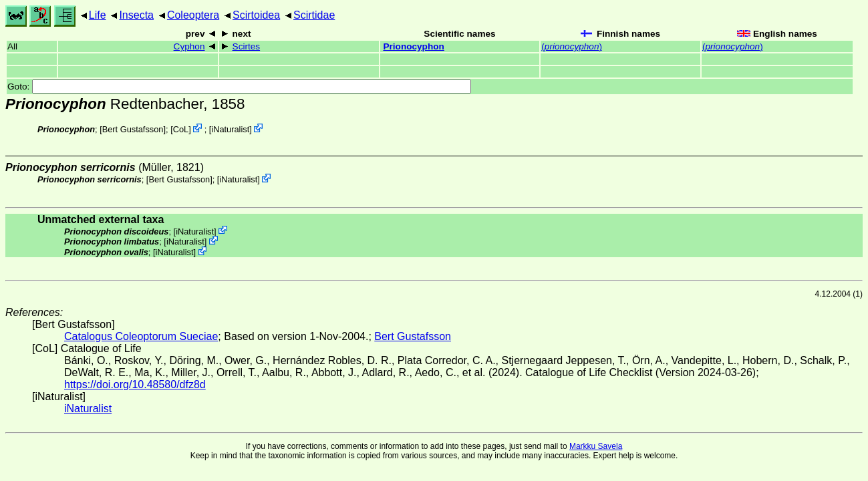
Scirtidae (314, 15)
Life (98, 15)
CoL (181, 129)
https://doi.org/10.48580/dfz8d (135, 384)
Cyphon (189, 46)
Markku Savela (596, 446)
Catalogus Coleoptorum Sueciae (141, 336)
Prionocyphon (413, 46)
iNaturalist (230, 129)
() (572, 46)
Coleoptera (193, 15)
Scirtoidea (256, 15)
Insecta (136, 15)
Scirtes (247, 46)
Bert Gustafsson (133, 129)
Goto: (239, 87)
